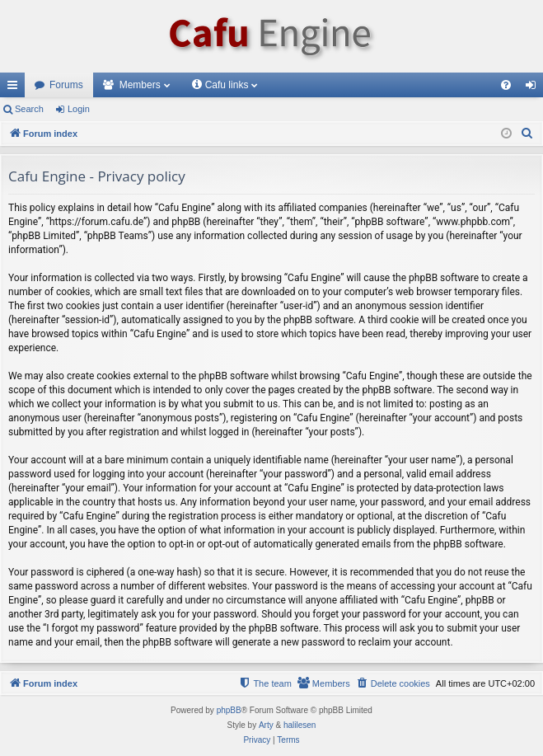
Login (79, 109)
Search (29, 109)
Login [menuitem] (534, 88)
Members (140, 85)
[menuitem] (506, 85)
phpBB (229, 710)
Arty (266, 725)
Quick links (16, 88)
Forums (66, 85)
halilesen (300, 725)
